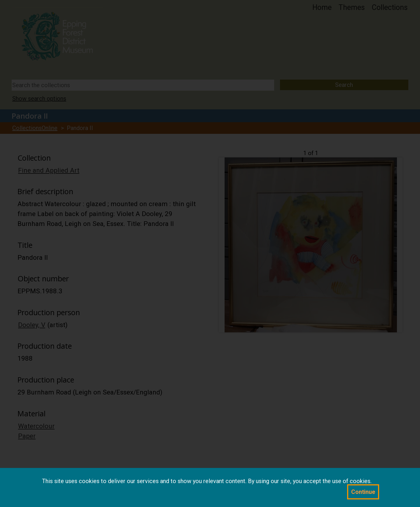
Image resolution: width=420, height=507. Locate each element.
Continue (363, 492)
